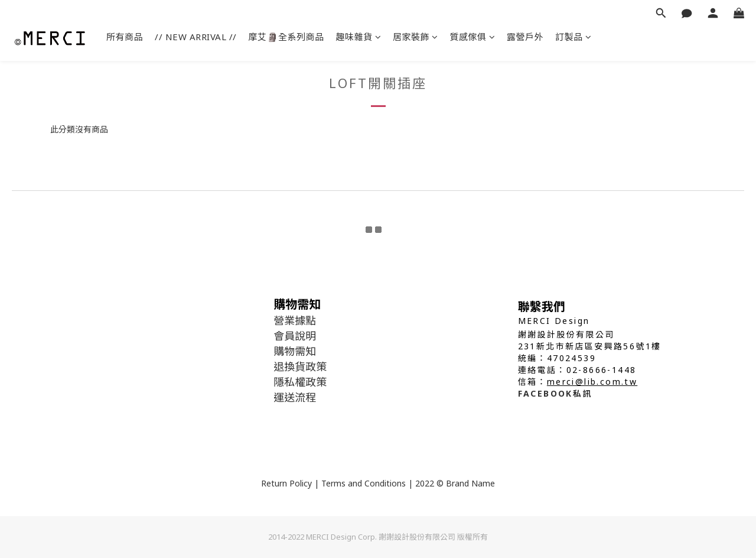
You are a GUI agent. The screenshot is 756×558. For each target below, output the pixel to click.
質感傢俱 (473, 37)
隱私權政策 (300, 382)
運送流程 (295, 397)
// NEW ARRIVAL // (196, 37)
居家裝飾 (416, 37)
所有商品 (125, 37)
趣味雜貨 (359, 37)
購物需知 (295, 351)
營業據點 (295, 320)
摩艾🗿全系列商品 (286, 37)
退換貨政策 (300, 366)
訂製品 (573, 37)
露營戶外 (525, 37)
